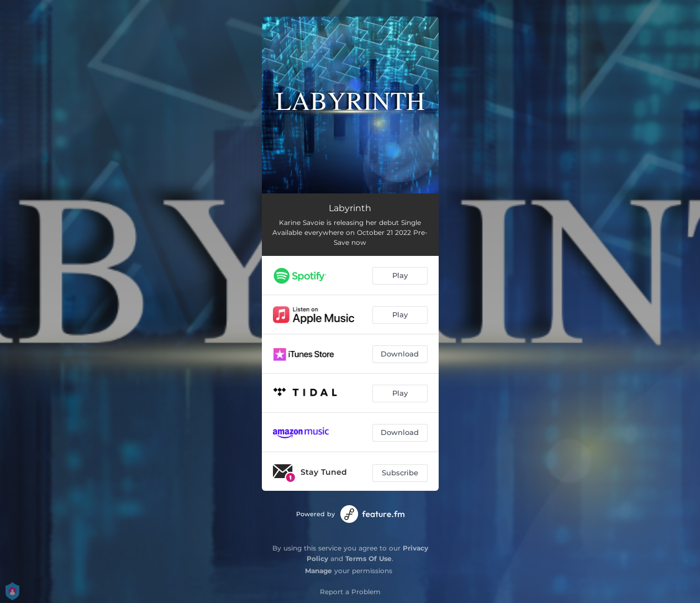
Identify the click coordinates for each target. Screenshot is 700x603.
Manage (319, 571)
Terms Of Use (369, 559)
